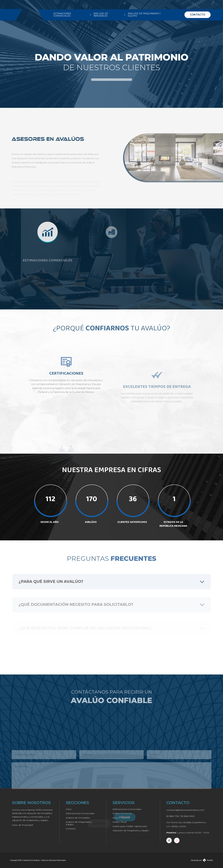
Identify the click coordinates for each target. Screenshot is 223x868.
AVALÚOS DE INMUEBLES (101, 15)
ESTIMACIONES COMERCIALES (62, 15)
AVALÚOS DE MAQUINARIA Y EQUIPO (144, 15)
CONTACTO (198, 15)
